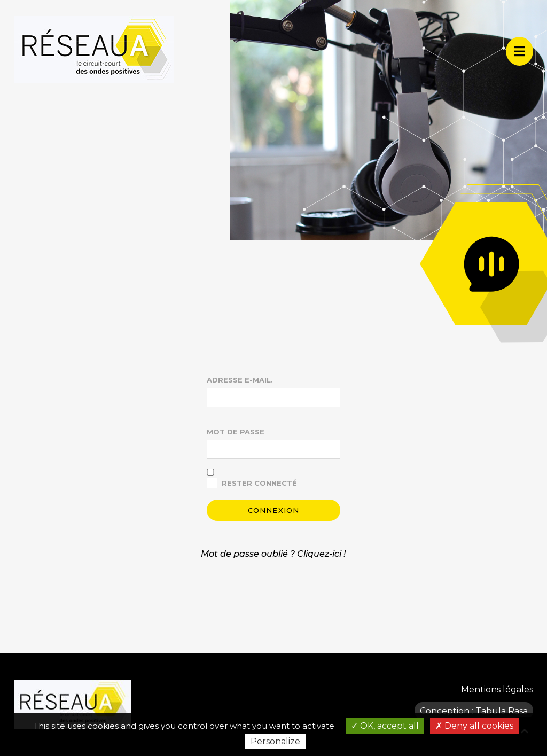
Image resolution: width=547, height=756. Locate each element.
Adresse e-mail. (240, 380)
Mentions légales (497, 689)
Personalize (275, 741)
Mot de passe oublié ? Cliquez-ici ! (273, 554)
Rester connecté (259, 483)
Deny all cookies (474, 726)
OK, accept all (385, 726)
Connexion (274, 510)
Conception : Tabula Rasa (474, 711)
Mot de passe (236, 432)
